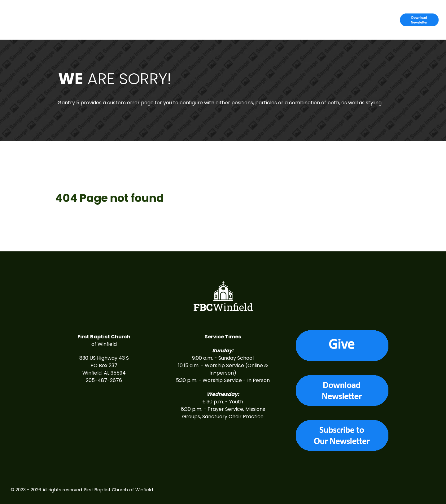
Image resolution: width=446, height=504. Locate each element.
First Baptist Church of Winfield (119, 490)
